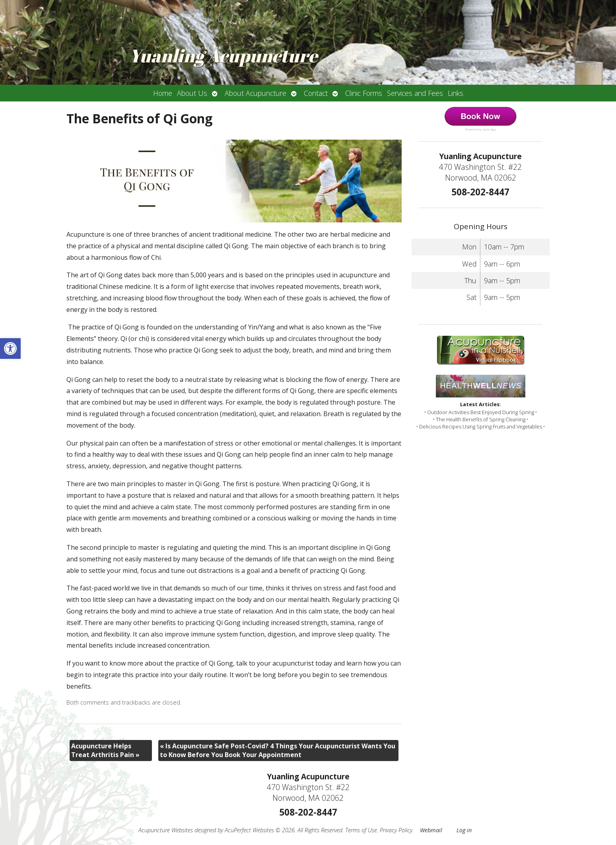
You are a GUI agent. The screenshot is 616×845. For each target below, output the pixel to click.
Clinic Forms (364, 93)
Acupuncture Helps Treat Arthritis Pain (105, 750)
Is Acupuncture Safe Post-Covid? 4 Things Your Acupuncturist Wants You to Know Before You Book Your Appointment (278, 750)
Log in (464, 830)
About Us (192, 93)
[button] (10, 349)
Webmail (431, 830)
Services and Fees (415, 93)
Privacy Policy (396, 830)
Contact (316, 93)
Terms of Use (361, 830)
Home (163, 93)
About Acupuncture (256, 93)
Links (456, 93)
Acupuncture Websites (166, 830)
